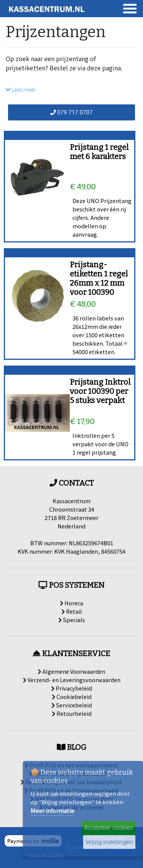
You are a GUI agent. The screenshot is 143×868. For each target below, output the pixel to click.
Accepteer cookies (108, 828)
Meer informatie (52, 810)
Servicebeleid (72, 705)
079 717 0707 (71, 112)
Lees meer (21, 90)
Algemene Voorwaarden (71, 671)
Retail (72, 611)
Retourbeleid (72, 713)
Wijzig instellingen (109, 842)
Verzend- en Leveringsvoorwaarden (72, 680)
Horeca (71, 603)
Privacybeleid (71, 688)
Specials (72, 620)
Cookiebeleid (72, 697)
